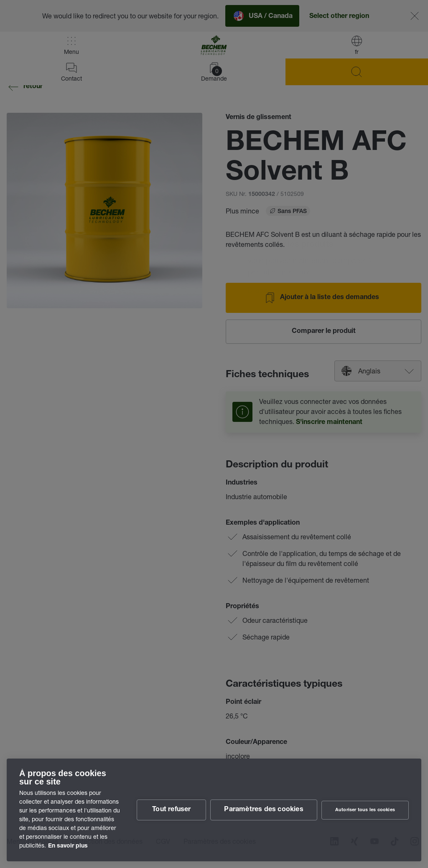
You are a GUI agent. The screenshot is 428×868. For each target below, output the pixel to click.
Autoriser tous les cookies (365, 810)
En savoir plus (68, 846)
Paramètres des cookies (264, 810)
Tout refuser (171, 810)
